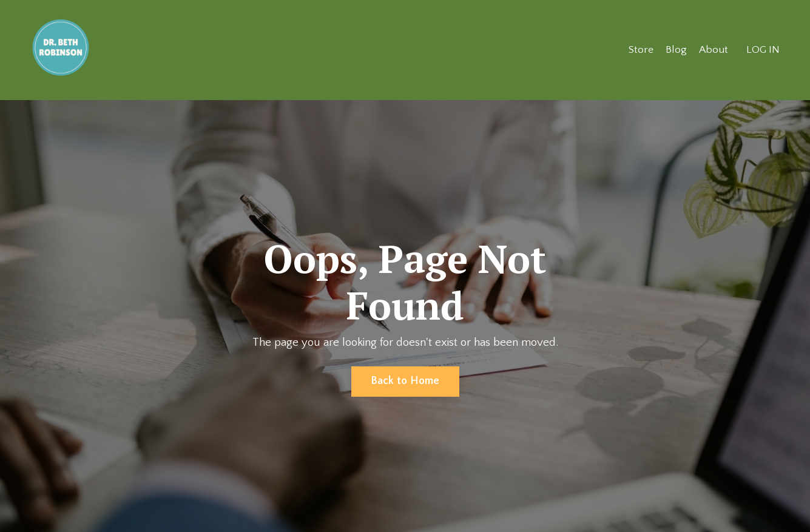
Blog (675, 50)
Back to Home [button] (405, 382)
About (713, 50)
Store (640, 50)
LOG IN (763, 50)
